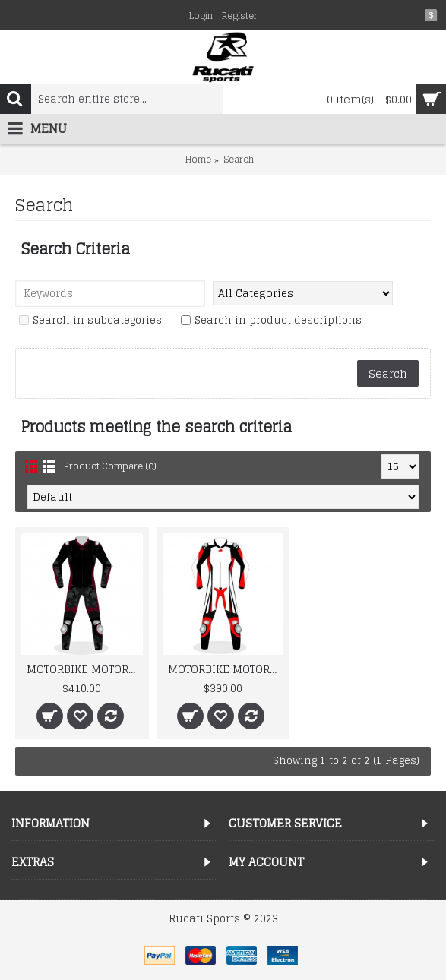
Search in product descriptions (271, 321)
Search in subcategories (90, 321)
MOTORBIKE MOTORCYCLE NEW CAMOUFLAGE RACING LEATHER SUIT (85, 669)
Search (239, 159)
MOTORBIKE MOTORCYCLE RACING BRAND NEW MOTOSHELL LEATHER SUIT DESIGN (226, 669)
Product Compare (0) (110, 466)
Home (198, 159)
